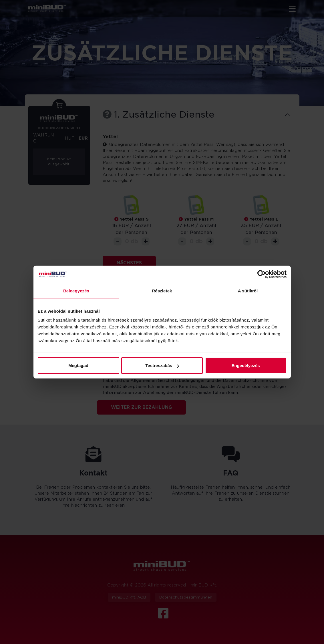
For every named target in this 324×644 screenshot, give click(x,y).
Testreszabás (162, 365)
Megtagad (78, 365)
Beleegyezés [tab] (76, 291)
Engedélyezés (246, 365)
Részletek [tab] (162, 291)
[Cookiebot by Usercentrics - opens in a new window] (262, 274)
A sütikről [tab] (248, 291)
